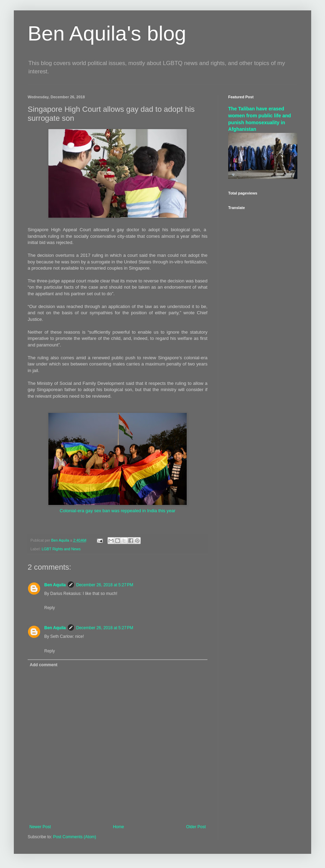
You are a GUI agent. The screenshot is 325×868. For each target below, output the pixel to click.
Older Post (196, 827)
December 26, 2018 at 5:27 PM (105, 585)
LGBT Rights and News (61, 549)
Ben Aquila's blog (107, 33)
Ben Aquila (55, 585)
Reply (50, 608)
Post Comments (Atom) (75, 837)
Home (119, 827)
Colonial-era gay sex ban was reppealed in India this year (117, 511)
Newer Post (40, 827)
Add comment (44, 665)
